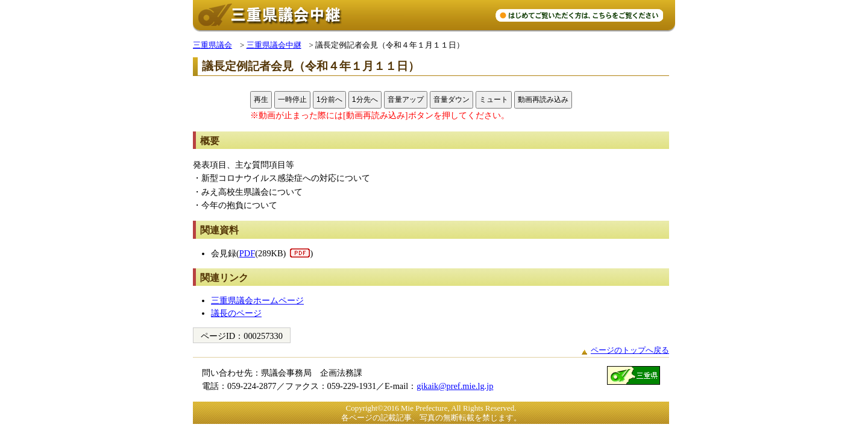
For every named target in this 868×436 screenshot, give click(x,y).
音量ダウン (451, 100)
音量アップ (406, 100)
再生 (261, 100)
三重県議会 (212, 45)
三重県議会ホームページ (257, 300)
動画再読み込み (543, 100)
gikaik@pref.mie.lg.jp (455, 386)
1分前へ (329, 100)
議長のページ (236, 313)
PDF (247, 253)
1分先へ (365, 100)
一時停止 (292, 100)
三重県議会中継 (274, 45)
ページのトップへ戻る (630, 350)
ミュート (494, 100)
